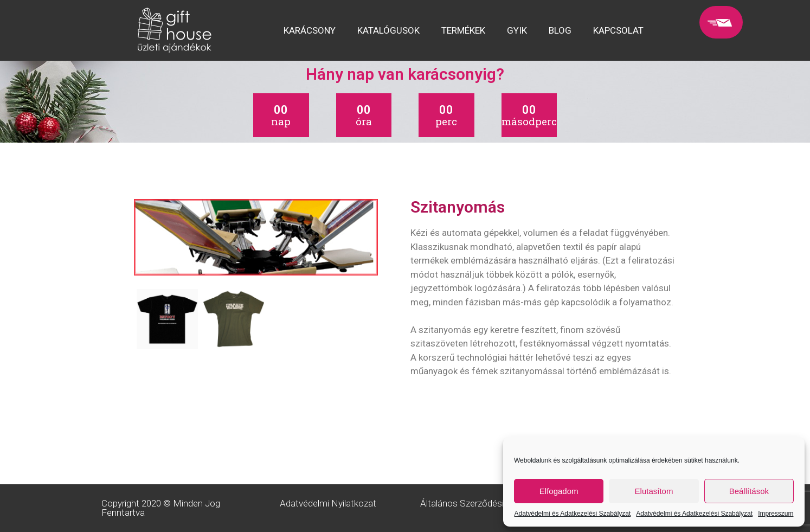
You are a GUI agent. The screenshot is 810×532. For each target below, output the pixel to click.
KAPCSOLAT (618, 30)
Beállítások (749, 491)
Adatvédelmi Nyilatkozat (328, 503)
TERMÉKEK (463, 30)
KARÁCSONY (310, 30)
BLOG (560, 30)
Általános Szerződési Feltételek (483, 503)
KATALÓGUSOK (388, 30)
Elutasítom (654, 491)
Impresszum (776, 514)
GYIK (517, 30)
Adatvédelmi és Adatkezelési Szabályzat (573, 514)
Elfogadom (559, 491)
